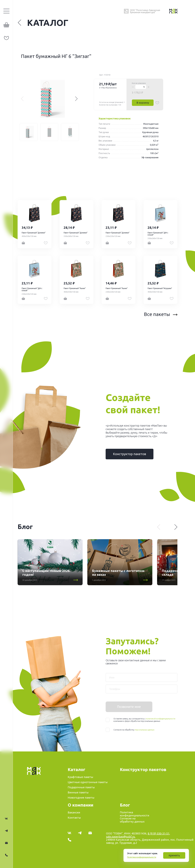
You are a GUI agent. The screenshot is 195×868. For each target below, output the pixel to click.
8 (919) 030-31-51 (159, 833)
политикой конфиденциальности (161, 719)
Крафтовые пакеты (80, 777)
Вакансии (74, 812)
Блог (125, 805)
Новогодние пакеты (81, 798)
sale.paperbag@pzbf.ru (120, 837)
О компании (81, 805)
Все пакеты (161, 314)
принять (174, 855)
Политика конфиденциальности (142, 857)
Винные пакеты (78, 792)
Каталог (43, 23)
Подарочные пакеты (81, 787)
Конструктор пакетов (130, 454)
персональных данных (145, 730)
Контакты (74, 818)
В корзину (143, 103)
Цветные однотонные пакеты (88, 782)
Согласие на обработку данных (132, 820)
